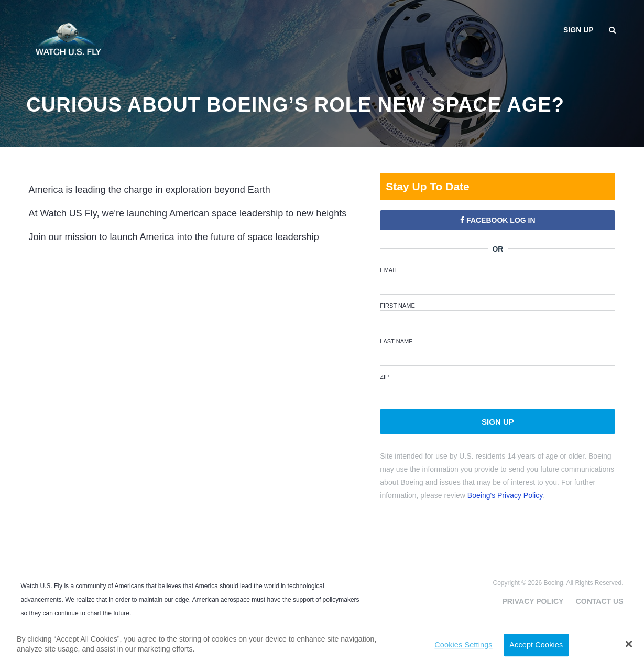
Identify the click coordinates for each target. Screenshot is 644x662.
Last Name (396, 341)
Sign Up (498, 422)
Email (389, 270)
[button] (629, 644)
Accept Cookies (536, 645)
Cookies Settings (463, 645)
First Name (397, 306)
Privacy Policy (533, 601)
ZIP (384, 377)
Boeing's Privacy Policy (505, 495)
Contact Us (600, 601)
